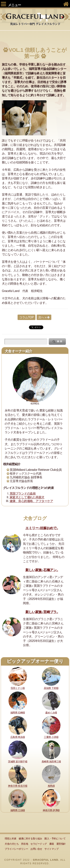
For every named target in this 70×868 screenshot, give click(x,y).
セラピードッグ (39, 844)
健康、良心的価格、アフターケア (31, 501)
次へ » (42, 317)
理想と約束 (11, 839)
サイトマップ (51, 849)
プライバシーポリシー (16, 849)
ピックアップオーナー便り (35, 661)
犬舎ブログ (35, 518)
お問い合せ (36, 849)
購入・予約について (55, 839)
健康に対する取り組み (30, 839)
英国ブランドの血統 (23, 493)
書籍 (52, 844)
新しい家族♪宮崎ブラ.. (42, 612)
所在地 (25, 844)
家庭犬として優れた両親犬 (27, 497)
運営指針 (61, 844)
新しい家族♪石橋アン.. (42, 570)
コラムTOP (27, 317)
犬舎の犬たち (12, 844)
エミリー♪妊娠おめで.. (42, 528)
